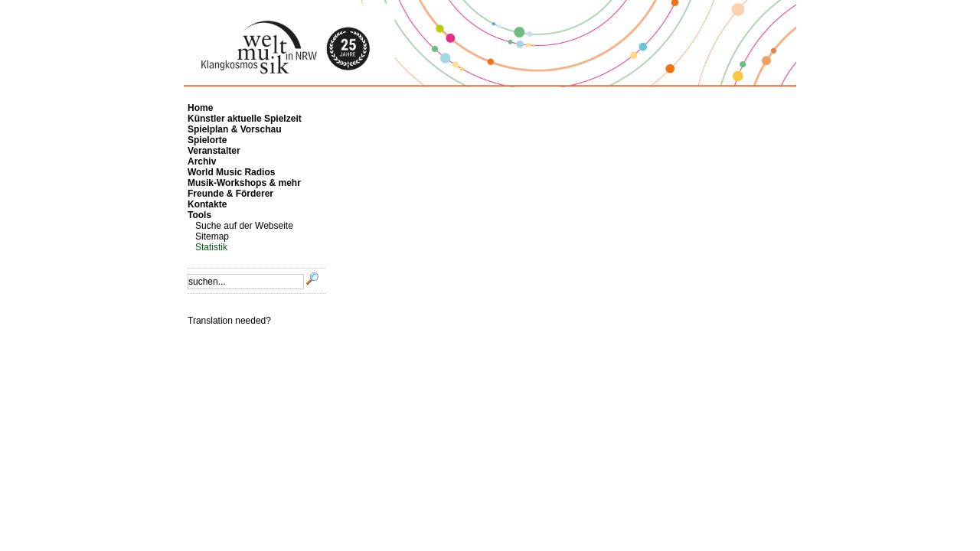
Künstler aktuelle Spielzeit (245, 119)
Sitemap (212, 236)
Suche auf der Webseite (244, 226)
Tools (199, 215)
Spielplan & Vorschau (234, 129)
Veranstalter (214, 151)
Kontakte (207, 204)
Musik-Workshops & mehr (244, 183)
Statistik (211, 247)
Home (200, 108)
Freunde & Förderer (230, 194)
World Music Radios (231, 172)
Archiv (202, 161)
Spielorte (207, 140)
